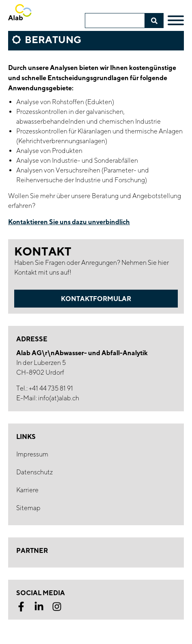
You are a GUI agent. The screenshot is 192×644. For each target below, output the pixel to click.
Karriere (27, 490)
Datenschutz (35, 472)
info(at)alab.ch (59, 398)
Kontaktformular (96, 299)
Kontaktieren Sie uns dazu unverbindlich (69, 222)
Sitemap (28, 508)
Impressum (32, 454)
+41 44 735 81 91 (51, 388)
